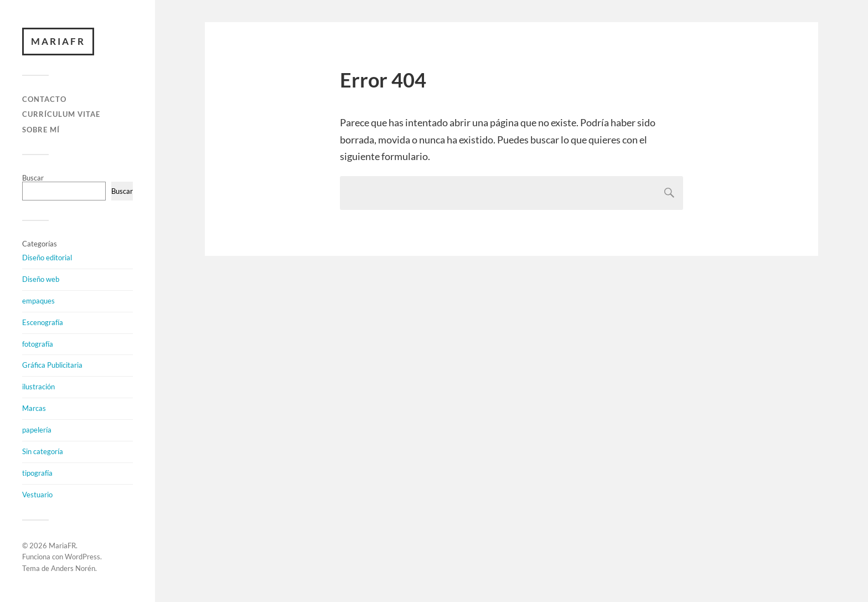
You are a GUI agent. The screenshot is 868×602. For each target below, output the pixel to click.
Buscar (33, 178)
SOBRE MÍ (41, 130)
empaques (38, 301)
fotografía (38, 344)
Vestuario (37, 495)
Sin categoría (43, 451)
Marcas (34, 408)
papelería (37, 430)
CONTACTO (44, 99)
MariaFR (58, 41)
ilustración (38, 387)
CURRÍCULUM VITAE (61, 114)
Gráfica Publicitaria (52, 365)
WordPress (82, 557)
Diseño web (41, 279)
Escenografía (43, 322)
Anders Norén (73, 568)
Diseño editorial (47, 258)
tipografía (37, 473)
